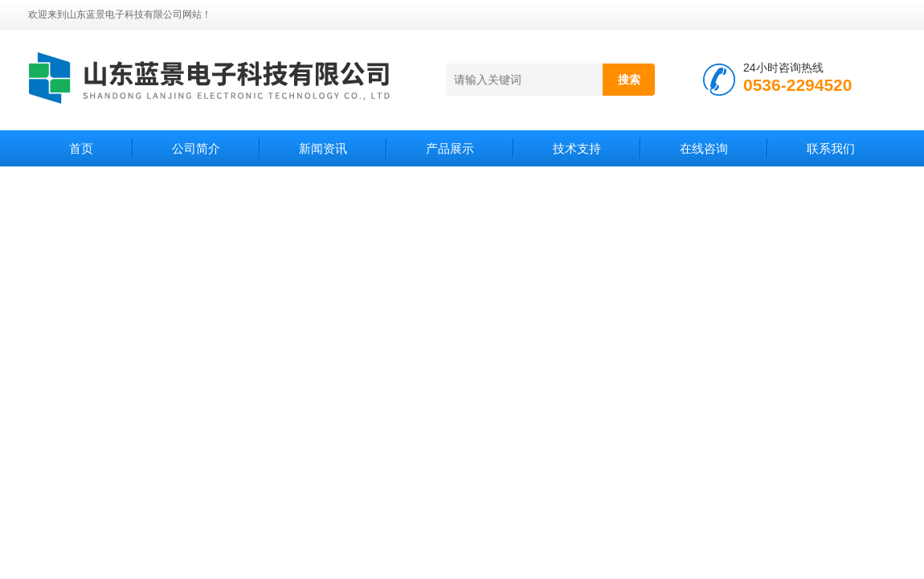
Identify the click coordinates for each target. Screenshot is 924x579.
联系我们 (831, 148)
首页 (81, 148)
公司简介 (196, 148)
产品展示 (450, 148)
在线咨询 (704, 148)
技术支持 (577, 148)
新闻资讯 (323, 148)
